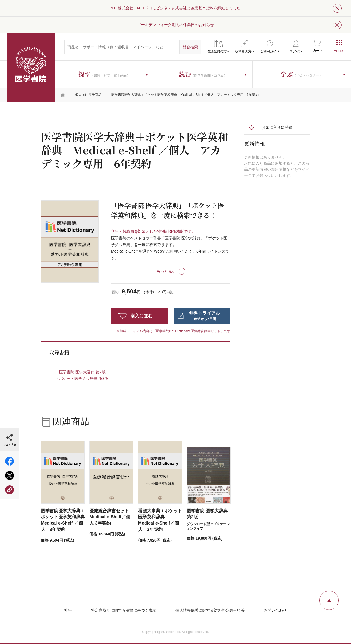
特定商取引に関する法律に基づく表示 (124, 610)
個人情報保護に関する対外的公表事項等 (210, 610)
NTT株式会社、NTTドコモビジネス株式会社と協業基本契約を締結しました (175, 8)
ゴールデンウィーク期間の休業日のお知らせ (175, 25)
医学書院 (31, 67)
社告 (68, 610)
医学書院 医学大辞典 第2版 (82, 372)
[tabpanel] (70, 242)
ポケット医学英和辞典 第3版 (84, 379)
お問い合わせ (275, 610)
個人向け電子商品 (88, 95)
